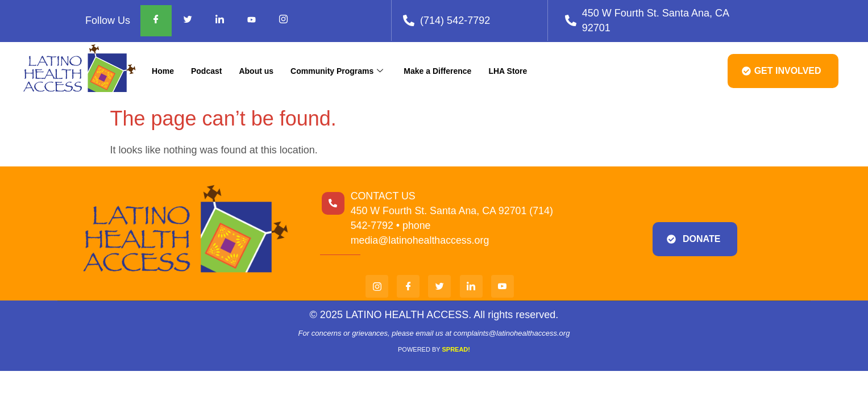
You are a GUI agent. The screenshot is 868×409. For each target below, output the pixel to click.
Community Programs (337, 71)
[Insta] (377, 286)
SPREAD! (456, 349)
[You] (502, 286)
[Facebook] (156, 21)
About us (256, 71)
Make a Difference (437, 71)
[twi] (439, 286)
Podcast (206, 71)
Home (163, 71)
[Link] (471, 286)
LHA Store (508, 71)
